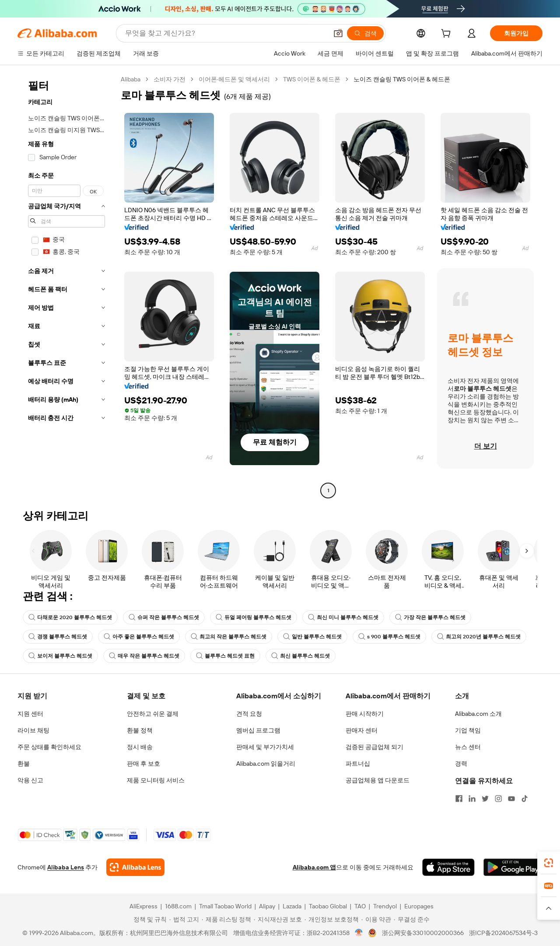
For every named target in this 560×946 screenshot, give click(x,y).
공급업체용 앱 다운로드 (378, 780)
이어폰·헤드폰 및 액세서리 (234, 79)
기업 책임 (468, 730)
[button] (338, 33)
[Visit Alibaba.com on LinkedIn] (472, 799)
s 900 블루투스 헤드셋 (389, 637)
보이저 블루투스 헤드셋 (60, 656)
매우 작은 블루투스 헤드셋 (144, 656)
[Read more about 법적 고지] (184, 919)
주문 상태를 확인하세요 (49, 747)
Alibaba (131, 79)
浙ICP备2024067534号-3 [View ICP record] (503, 933)
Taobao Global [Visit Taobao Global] (328, 906)
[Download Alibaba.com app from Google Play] (513, 867)
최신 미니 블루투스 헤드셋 (343, 617)
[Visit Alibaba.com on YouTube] (511, 799)
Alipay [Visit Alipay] (267, 906)
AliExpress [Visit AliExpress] (143, 906)
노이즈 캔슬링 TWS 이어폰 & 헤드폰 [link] (402, 79)
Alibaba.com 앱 (314, 867)
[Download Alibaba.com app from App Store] (448, 867)
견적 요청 (249, 714)
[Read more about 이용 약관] (376, 919)
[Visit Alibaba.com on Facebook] (459, 799)
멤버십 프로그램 (258, 730)
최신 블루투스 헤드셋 (301, 656)
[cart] (448, 35)
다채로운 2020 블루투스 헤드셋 (70, 617)
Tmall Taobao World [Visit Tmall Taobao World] (225, 906)
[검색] (365, 33)
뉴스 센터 (468, 747)
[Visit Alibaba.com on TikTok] (525, 799)
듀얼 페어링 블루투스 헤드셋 (254, 617)
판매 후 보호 (143, 764)
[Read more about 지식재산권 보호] (278, 919)
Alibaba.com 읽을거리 (266, 764)
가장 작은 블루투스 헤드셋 (430, 617)
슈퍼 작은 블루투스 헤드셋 (164, 617)
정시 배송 (140, 747)
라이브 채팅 (33, 730)
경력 (461, 764)
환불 (24, 764)
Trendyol (385, 906)
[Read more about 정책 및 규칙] (149, 919)
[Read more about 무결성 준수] (412, 919)
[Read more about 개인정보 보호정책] (332, 919)
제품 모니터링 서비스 (156, 780)
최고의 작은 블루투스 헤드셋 (229, 637)
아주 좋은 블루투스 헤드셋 (139, 637)
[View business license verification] (359, 933)
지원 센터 (30, 714)
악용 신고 (30, 780)
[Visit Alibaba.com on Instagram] (498, 799)
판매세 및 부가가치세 (265, 747)
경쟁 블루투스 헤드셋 (58, 637)
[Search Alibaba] (226, 33)
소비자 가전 (170, 79)
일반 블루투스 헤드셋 (312, 637)
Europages (419, 906)
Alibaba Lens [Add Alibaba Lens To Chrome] (66, 867)
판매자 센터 (362, 730)
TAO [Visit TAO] (360, 906)
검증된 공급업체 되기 (374, 747)
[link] (549, 863)
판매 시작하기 (365, 714)
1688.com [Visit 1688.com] (178, 906)
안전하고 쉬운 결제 (153, 714)
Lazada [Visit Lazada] (292, 906)
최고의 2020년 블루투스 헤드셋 (479, 637)
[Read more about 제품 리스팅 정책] (226, 919)
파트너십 (358, 764)
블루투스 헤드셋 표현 (225, 656)
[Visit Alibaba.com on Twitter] (485, 799)
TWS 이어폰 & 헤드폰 (312, 79)
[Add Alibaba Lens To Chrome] (135, 867)
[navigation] (66, 286)
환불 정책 (140, 730)
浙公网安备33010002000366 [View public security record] (423, 933)
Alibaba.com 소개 (478, 714)
